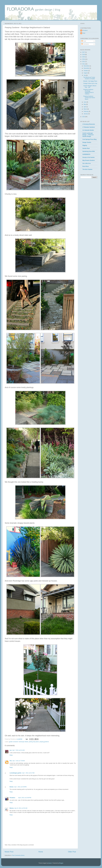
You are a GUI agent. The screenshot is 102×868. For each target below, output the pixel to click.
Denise (12, 787)
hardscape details (23, 742)
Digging (85, 145)
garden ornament (13, 742)
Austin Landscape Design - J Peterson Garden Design (88, 135)
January (86, 114)
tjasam (50, 863)
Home (41, 852)
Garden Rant (86, 148)
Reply (11, 755)
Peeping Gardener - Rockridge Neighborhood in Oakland (89, 92)
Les (11, 750)
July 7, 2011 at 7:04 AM (19, 761)
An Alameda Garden (88, 130)
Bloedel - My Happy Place (90, 81)
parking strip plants (34, 742)
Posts (84, 41)
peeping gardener (44, 742)
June (85, 102)
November (87, 68)
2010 (84, 117)
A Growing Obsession (89, 124)
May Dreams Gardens (89, 160)
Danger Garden (87, 142)
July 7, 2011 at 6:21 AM (18, 750)
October (86, 71)
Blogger (61, 863)
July (85, 75)
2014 (84, 59)
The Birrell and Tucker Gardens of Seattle (89, 78)
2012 (84, 62)
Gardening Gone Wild (89, 151)
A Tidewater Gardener (89, 127)
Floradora (12, 798)
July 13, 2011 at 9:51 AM (21, 808)
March (86, 109)
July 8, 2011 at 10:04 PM (25, 798)
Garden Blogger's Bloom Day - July (90, 86)
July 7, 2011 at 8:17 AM (28, 773)
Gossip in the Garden (89, 157)
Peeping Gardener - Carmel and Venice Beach (89, 98)
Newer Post (9, 852)
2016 (84, 55)
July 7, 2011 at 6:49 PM (20, 787)
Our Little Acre (87, 163)
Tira (11, 761)
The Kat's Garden (87, 169)
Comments (85, 44)
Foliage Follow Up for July (90, 83)
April (85, 107)
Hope (84, 33)
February (86, 111)
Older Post (72, 852)
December (87, 66)
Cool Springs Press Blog (89, 139)
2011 (84, 64)
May (85, 104)
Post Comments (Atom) (18, 855)
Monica (12, 808)
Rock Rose (86, 166)
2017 (84, 52)
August (86, 73)
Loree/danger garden (15, 773)
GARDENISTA (86, 154)
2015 (84, 57)
